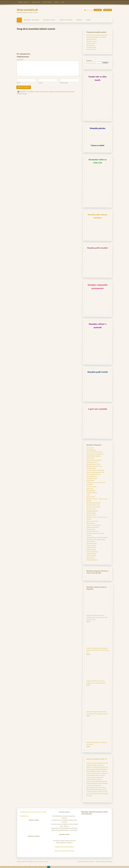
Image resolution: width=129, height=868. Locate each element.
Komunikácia (90, 480)
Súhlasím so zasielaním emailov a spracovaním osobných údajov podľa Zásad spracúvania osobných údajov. (46, 93)
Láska (95, 779)
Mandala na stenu (92, 41)
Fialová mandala (91, 546)
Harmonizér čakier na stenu (94, 452)
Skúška (98, 769)
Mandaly (89, 796)
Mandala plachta (91, 39)
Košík (63, 2)
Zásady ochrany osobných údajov (64, 851)
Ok (49, 867)
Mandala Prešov (94, 775)
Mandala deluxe (91, 49)
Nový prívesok (91, 497)
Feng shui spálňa (91, 765)
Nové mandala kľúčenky (93, 474)
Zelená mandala (91, 556)
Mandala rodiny (94, 787)
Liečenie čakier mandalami (94, 460)
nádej (88, 495)
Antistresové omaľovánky (101, 794)
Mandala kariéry (91, 468)
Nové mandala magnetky (94, 456)
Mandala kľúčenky (92, 493)
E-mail (40, 83)
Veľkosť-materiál (47, 2)
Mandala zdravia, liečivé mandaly (96, 540)
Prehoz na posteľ (91, 487)
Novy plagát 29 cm (92, 476)
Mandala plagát (91, 513)
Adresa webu (64, 83)
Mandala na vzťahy (92, 462)
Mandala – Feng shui (24, 2)
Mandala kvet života (96, 783)
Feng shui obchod (92, 763)
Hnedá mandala (91, 548)
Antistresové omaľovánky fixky (95, 472)
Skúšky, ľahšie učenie (92, 527)
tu (72, 843)
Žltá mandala (90, 558)
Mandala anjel (91, 523)
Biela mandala (91, 542)
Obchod (56, 2)
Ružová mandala (91, 554)
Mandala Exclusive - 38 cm (94, 466)
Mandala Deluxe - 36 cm (93, 464)
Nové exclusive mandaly (93, 503)
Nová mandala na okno (93, 507)
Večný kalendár (91, 491)
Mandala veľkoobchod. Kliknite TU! (97, 759)
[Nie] (51, 867)
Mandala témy (24, 816)
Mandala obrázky (95, 771)
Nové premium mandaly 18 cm (95, 454)
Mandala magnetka (92, 511)
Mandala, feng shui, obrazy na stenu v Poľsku (33, 812)
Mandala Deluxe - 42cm (93, 505)
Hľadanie (89, 61)
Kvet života (100, 765)
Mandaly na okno (91, 515)
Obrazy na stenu (36, 2)
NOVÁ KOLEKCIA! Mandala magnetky (97, 35)
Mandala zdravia (91, 47)
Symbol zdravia (91, 769)
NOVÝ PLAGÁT (90, 458)
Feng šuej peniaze (95, 777)
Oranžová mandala (92, 552)
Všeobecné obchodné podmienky (64, 847)
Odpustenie (90, 489)
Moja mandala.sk (27, 10)
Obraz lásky (102, 787)
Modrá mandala (91, 550)
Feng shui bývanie (103, 763)
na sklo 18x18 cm (91, 450)
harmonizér (90, 448)
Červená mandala (92, 544)
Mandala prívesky (92, 478)
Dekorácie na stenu (97, 791)
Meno (18, 83)
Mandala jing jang (102, 767)
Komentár (20, 60)
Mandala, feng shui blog (93, 790)
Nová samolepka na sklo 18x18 (95, 470)
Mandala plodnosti (92, 560)
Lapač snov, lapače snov (93, 525)
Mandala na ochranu (92, 531)
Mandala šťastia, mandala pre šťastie (97, 537)
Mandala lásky (91, 45)
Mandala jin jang (91, 767)
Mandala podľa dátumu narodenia (96, 37)
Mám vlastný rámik (92, 521)
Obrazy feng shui (96, 773)
